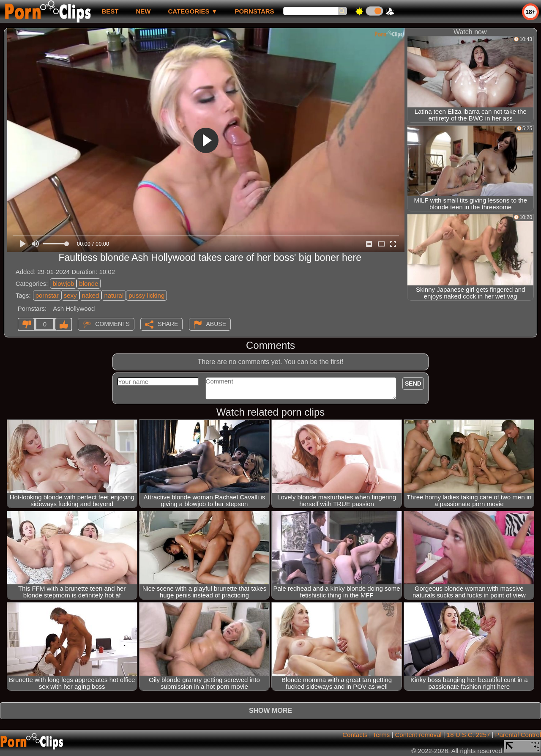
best (110, 11)
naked (91, 295)
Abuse (216, 324)
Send (413, 383)
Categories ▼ (193, 11)
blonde (89, 283)
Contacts (355, 735)
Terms (381, 735)
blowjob (63, 283)
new (143, 11)
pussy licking (146, 295)
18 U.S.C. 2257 (469, 735)
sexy (70, 295)
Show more (270, 711)
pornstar (47, 295)
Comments (112, 324)
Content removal (418, 735)
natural (114, 295)
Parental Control (518, 735)
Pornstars (255, 11)
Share (168, 324)
